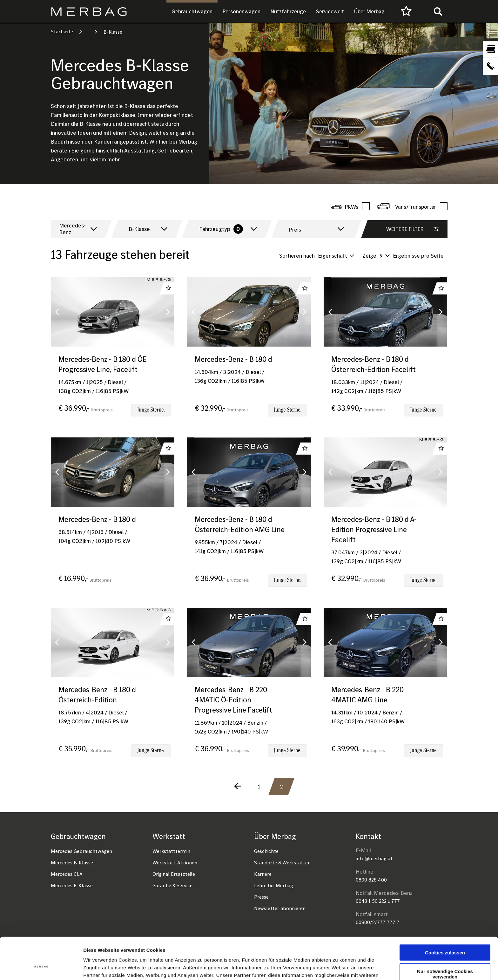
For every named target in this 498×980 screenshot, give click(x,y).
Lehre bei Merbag (274, 885)
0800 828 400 (371, 880)
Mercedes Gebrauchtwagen (81, 851)
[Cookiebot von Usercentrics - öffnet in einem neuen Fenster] (41, 968)
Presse (261, 897)
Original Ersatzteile (174, 874)
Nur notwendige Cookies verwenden (445, 938)
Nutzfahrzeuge (288, 11)
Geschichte (266, 851)
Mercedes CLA (67, 874)
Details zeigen (338, 967)
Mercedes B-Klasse (72, 862)
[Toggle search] (438, 11)
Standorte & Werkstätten (282, 862)
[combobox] (77, 229)
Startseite (62, 31)
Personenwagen (242, 11)
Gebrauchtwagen (192, 11)
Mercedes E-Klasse (72, 885)
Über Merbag (369, 11)
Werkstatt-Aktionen (175, 862)
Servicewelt (330, 11)
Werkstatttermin (171, 851)
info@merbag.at (374, 858)
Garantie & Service (172, 885)
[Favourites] (406, 11)
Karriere (263, 874)
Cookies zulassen (445, 917)
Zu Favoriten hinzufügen (168, 288)
